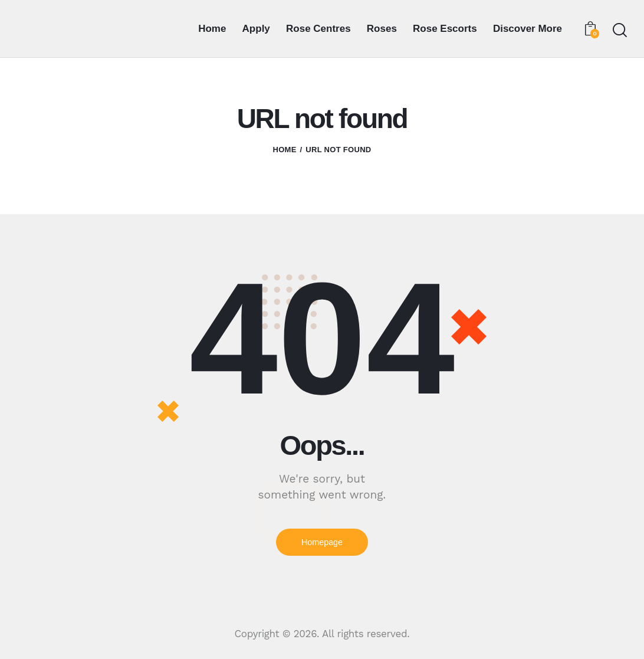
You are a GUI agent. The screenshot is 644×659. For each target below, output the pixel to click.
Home (284, 150)
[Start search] (619, 30)
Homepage (322, 542)
